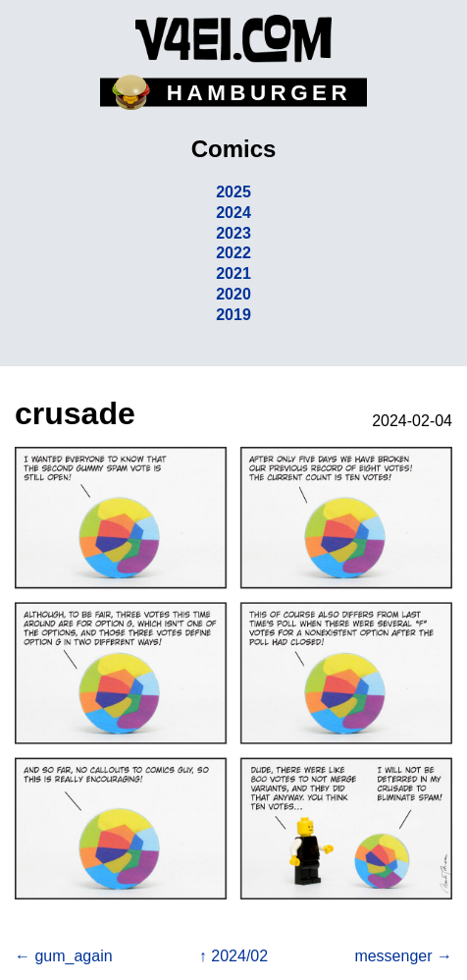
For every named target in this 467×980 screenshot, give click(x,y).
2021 (233, 273)
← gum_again (64, 956)
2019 (233, 315)
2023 (233, 233)
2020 (233, 294)
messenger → (403, 956)
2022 (233, 253)
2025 (233, 192)
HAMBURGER (259, 93)
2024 (233, 213)
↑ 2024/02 (233, 956)
